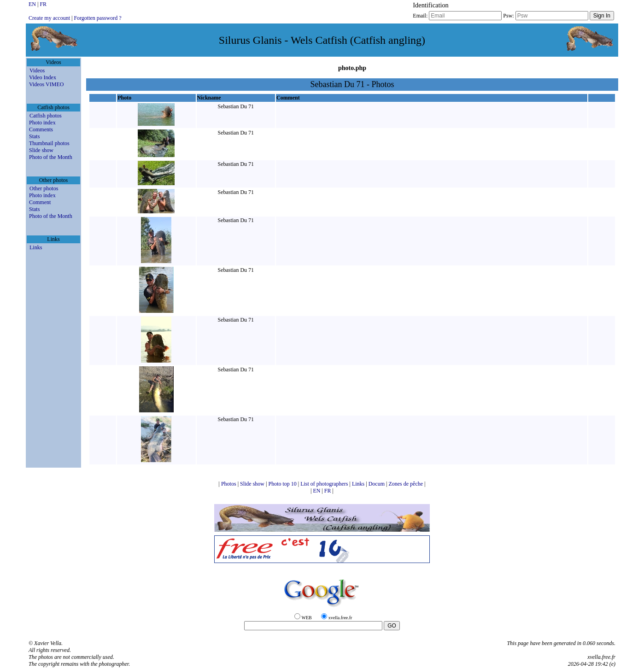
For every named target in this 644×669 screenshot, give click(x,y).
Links (36, 247)
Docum (377, 484)
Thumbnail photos (49, 143)
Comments (41, 129)
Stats (34, 136)
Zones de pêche (406, 484)
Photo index (42, 123)
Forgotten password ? (97, 18)
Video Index (43, 77)
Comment (40, 202)
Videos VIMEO (46, 84)
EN (33, 4)
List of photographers (325, 484)
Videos (37, 70)
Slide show (41, 150)
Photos (229, 484)
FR (43, 4)
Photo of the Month (51, 157)
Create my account (49, 18)
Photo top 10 (283, 484)
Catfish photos (46, 116)
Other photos (44, 188)
